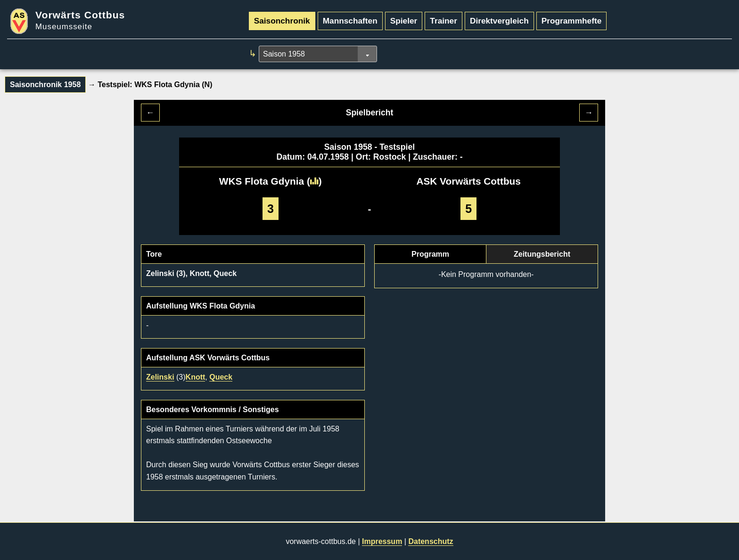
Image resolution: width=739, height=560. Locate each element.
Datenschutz (431, 541)
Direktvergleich (499, 21)
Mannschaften (350, 21)
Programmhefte (572, 21)
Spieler (404, 21)
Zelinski (160, 377)
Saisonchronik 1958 (45, 85)
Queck (221, 377)
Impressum (382, 541)
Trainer (443, 21)
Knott (196, 377)
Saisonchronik (282, 21)
